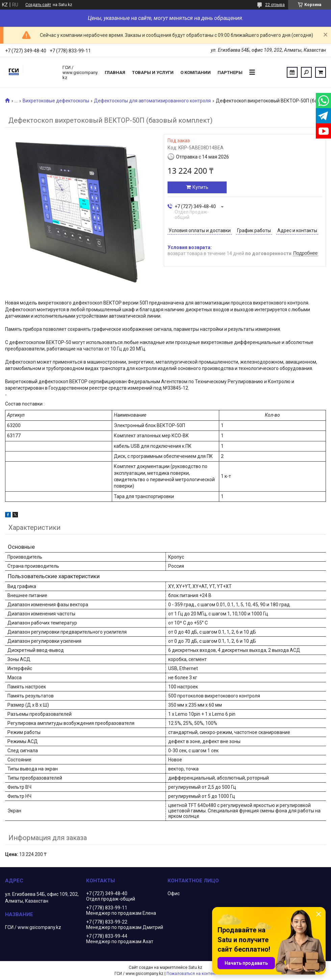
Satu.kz (195, 967)
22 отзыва (275, 5)
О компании (196, 72)
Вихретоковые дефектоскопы (56, 101)
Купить (200, 187)
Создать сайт (38, 5)
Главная (115, 72)
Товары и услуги (153, 72)
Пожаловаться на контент (192, 974)
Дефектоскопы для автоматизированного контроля (152, 101)
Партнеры (230, 72)
